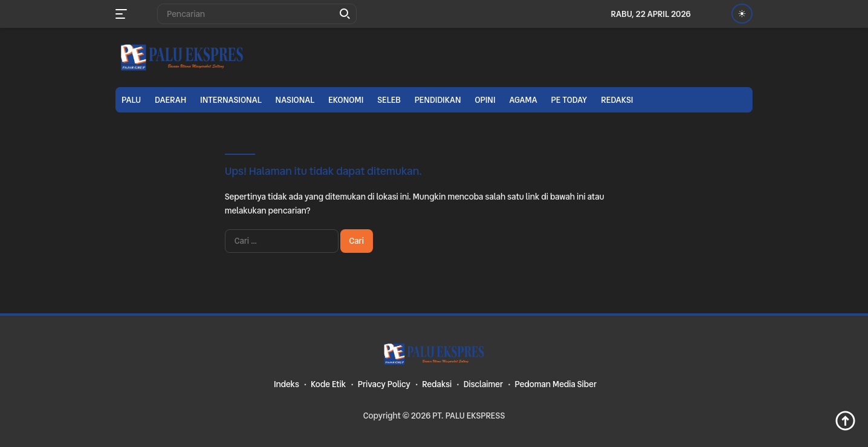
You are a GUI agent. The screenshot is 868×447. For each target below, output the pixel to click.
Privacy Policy (384, 384)
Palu (131, 100)
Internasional (231, 100)
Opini (485, 100)
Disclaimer (483, 384)
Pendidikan (438, 100)
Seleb (389, 100)
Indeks (287, 384)
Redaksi (617, 100)
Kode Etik (328, 384)
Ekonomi (346, 100)
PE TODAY (569, 100)
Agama (523, 100)
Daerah (170, 100)
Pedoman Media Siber (555, 384)
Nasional (295, 100)
